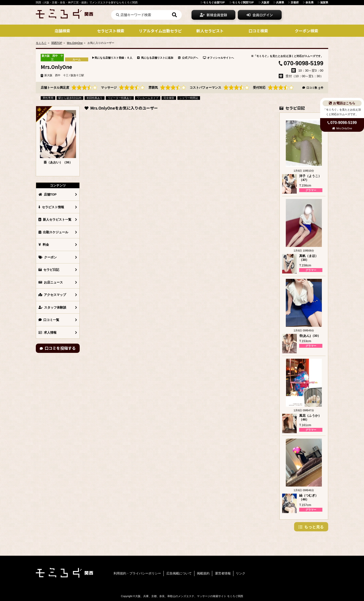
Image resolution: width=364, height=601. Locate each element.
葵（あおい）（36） (58, 162)
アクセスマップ (52, 295)
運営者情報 (223, 573)
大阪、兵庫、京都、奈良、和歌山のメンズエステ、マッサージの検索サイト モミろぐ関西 (189, 596)
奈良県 (310, 2)
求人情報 (48, 333)
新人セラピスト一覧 (55, 220)
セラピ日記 (49, 270)
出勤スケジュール (53, 232)
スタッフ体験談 (52, 307)
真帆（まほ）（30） (309, 258)
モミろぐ (41, 43)
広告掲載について (179, 573)
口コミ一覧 (49, 320)
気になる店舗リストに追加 (155, 58)
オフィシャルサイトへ (219, 58)
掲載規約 (203, 573)
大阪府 (265, 2)
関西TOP (57, 43)
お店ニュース (51, 282)
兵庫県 (280, 2)
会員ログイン (260, 15)
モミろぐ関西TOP (243, 2)
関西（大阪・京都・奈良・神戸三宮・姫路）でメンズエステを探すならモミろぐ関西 (87, 2)
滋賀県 (324, 2)
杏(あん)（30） (310, 336)
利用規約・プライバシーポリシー (137, 573)
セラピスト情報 (51, 207)
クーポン (48, 257)
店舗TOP (48, 194)
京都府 (295, 2)
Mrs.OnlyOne (75, 43)
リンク (241, 573)
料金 (44, 245)
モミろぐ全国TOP (214, 2)
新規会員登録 (213, 15)
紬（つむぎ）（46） (309, 498)
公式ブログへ (188, 58)
